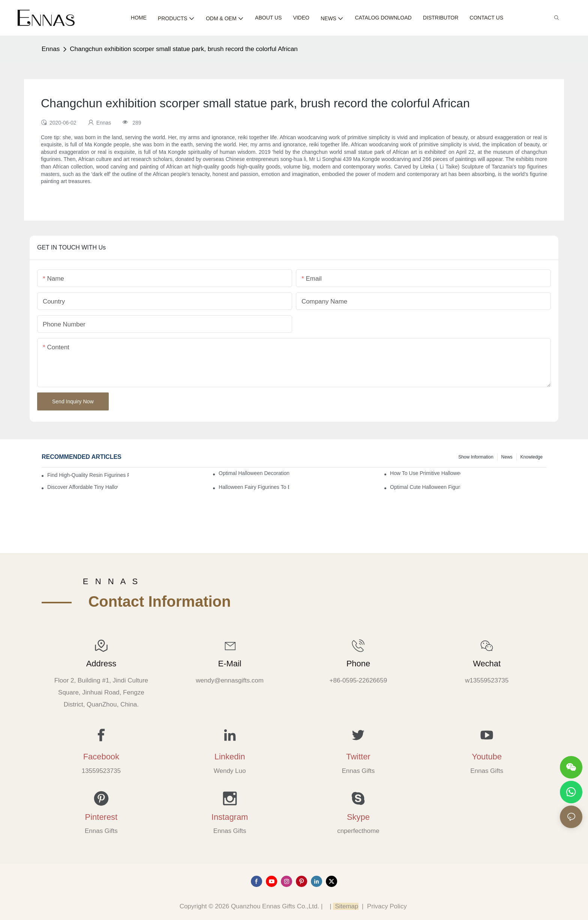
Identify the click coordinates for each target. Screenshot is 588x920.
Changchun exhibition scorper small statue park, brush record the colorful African (184, 49)
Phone (358, 664)
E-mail (230, 664)
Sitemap (346, 906)
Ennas (51, 49)
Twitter (358, 757)
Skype (358, 817)
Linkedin (230, 757)
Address (101, 664)
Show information (476, 457)
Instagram (230, 817)
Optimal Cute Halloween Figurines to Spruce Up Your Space (425, 487)
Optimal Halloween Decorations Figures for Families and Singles (254, 473)
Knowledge (532, 457)
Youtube (487, 757)
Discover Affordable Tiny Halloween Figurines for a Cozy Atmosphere (82, 487)
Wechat (487, 664)
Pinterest (101, 817)
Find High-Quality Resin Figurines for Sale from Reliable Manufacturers (88, 475)
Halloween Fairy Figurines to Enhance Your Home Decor (254, 487)
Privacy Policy (387, 906)
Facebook (101, 757)
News (507, 457)
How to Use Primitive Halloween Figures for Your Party (425, 473)
